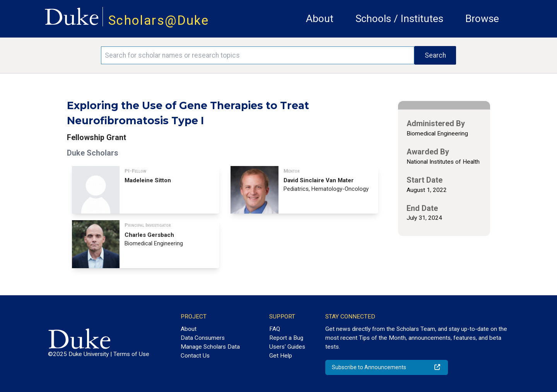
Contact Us (195, 356)
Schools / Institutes (399, 19)
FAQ (275, 329)
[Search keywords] (258, 55)
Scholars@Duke (159, 20)
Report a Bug (286, 338)
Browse (482, 19)
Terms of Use (131, 354)
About (320, 19)
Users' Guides (287, 347)
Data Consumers (203, 338)
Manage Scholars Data (210, 347)
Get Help (281, 356)
